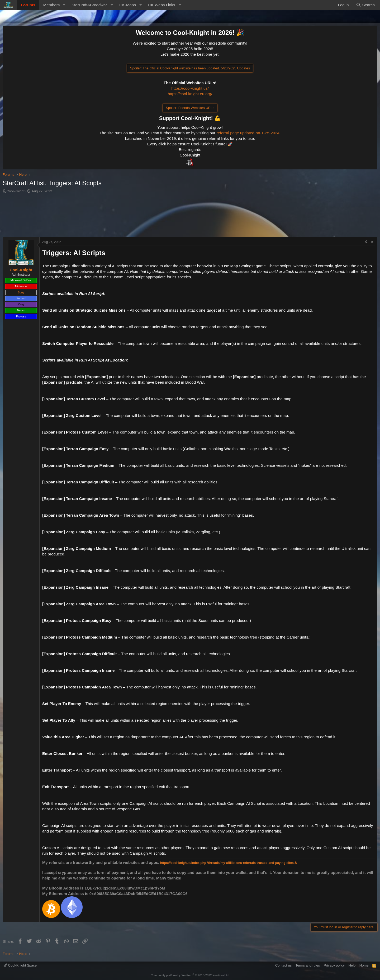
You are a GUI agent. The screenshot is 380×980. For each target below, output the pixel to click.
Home (364, 965)
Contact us (283, 965)
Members (52, 5)
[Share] (366, 242)
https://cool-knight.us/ (190, 88)
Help (352, 965)
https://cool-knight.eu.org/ (190, 94)
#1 (373, 242)
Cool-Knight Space (20, 965)
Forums (28, 5)
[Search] (365, 5)
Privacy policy (334, 965)
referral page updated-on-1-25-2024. (248, 133)
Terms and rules (308, 965)
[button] (64, 5)
